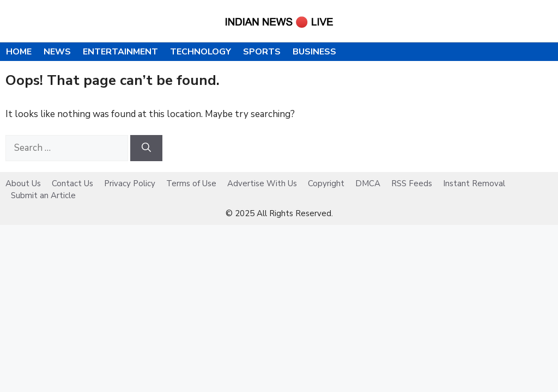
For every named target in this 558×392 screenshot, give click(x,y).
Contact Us (72, 183)
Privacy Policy (130, 183)
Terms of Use (191, 183)
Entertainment (120, 52)
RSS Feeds (412, 183)
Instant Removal (474, 183)
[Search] (146, 148)
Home (19, 52)
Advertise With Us (262, 183)
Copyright (326, 183)
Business (314, 52)
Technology (201, 52)
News (57, 52)
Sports (262, 52)
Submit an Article (43, 195)
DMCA (368, 183)
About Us (23, 183)
